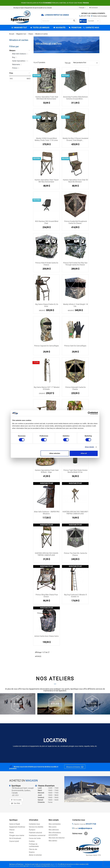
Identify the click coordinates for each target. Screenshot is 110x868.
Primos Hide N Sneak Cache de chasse (47, 264)
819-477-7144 (86, 16)
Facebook (86, 833)
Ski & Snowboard (15, 838)
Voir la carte (17, 800)
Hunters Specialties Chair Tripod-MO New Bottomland (47, 181)
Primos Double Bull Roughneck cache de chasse (76, 222)
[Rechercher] (59, 21)
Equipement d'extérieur (17, 827)
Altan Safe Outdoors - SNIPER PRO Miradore (47, 513)
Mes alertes (53, 841)
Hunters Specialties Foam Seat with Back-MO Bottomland (47, 98)
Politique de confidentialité (58, 866)
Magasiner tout (20, 28)
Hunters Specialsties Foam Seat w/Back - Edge (47, 471)
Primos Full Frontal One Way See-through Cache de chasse (75, 264)
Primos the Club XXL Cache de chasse (75, 554)
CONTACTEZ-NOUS (92, 28)
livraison (32, 866)
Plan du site (33, 849)
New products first (86, 63)
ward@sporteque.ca (85, 828)
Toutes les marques (41, 28)
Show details (89, 447)
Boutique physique (15, 866)
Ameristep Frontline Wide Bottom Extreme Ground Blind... (75, 98)
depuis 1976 (54, 864)
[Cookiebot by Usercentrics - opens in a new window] (89, 413)
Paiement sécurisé (35, 833)
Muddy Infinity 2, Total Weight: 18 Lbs (76, 305)
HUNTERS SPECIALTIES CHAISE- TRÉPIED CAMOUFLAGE (47, 554)
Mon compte (54, 820)
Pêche (11, 833)
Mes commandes (55, 824)
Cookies (32, 841)
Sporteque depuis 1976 (93, 855)
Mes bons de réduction (57, 838)
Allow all (84, 453)
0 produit (94, 21)
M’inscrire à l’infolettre (75, 767)
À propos (32, 830)
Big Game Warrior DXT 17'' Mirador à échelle (47, 388)
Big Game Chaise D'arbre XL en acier (47, 305)
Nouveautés (60, 28)
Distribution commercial (37, 835)
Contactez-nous (34, 824)
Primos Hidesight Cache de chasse (75, 388)
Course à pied (14, 841)
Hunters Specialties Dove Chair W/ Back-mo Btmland (76, 181)
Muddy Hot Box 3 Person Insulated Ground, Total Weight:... (75, 139)
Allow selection (55, 453)
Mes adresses (54, 830)
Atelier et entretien (35, 855)
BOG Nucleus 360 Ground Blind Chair (47, 222)
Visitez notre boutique (100, 16)
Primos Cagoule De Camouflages (47, 346)
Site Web (17, 803)
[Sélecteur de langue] (83, 8)
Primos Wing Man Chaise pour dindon (47, 596)
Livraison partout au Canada (57, 15)
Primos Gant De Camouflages (75, 346)
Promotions (76, 28)
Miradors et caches (19, 40)
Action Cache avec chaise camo (47, 636)
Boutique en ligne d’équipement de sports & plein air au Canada (32, 8)
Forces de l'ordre (35, 838)
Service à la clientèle (36, 827)
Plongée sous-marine (17, 835)
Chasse (12, 830)
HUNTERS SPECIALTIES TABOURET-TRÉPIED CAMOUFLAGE (75, 513)
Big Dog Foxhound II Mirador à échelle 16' (75, 596)
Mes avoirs (53, 827)
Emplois (32, 852)
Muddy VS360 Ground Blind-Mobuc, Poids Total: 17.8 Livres (46, 139)
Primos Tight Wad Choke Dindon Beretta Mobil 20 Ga (75, 471)
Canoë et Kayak (15, 824)
